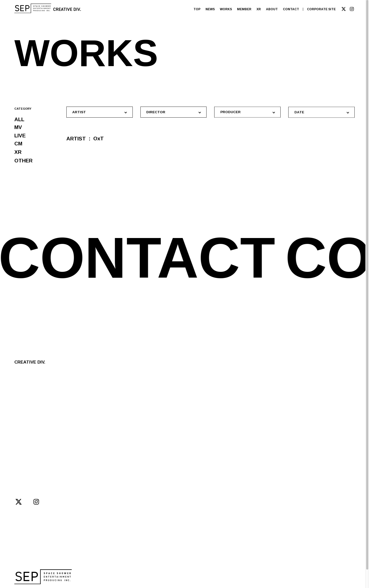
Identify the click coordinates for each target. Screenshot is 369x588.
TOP (197, 9)
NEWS (210, 9)
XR (259, 9)
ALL (19, 120)
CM (18, 146)
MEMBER (244, 9)
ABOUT (272, 9)
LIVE (20, 137)
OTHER (23, 164)
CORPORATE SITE (321, 9)
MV (18, 128)
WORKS (226, 9)
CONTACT (291, 9)
